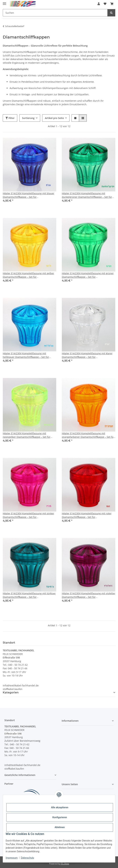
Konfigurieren (60, 817)
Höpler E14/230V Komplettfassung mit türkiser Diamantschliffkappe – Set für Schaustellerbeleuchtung (29, 595)
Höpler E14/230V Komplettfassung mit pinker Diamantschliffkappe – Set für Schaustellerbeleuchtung (28, 515)
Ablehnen (60, 827)
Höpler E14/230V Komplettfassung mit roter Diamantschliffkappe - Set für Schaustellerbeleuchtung (87, 515)
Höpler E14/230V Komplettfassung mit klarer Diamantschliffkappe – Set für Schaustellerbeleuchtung (87, 355)
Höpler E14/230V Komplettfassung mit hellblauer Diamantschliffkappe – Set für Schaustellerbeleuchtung (26, 355)
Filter (10, 118)
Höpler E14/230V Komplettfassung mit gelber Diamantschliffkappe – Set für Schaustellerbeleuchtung (28, 275)
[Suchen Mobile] (55, 13)
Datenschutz (27, 858)
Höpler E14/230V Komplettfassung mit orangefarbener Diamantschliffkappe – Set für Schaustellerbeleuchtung (88, 435)
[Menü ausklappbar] (4, 2)
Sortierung (28, 118)
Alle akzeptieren (60, 807)
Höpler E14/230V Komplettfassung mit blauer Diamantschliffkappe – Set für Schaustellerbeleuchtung (29, 195)
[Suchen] (111, 13)
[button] (99, 4)
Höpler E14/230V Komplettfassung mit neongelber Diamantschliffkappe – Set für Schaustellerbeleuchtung (27, 435)
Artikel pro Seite (54, 118)
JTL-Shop (65, 864)
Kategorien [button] (11, 692)
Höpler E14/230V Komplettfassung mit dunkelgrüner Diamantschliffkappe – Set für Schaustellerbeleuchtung (87, 195)
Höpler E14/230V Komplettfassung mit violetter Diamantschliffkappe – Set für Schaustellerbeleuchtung (89, 595)
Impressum (12, 858)
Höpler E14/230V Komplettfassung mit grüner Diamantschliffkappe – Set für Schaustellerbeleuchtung (88, 275)
